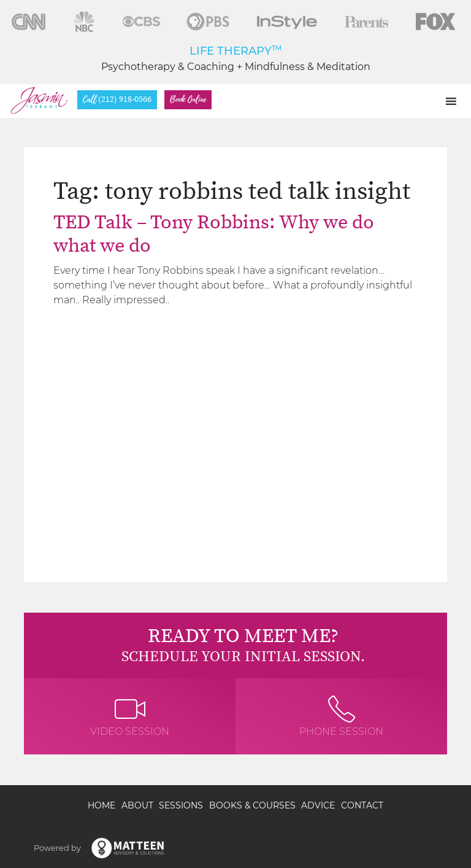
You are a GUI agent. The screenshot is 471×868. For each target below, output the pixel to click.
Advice (318, 805)
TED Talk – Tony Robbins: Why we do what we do (214, 234)
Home (101, 805)
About (137, 805)
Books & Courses (252, 805)
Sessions (181, 805)
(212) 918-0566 (117, 100)
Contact (362, 805)
